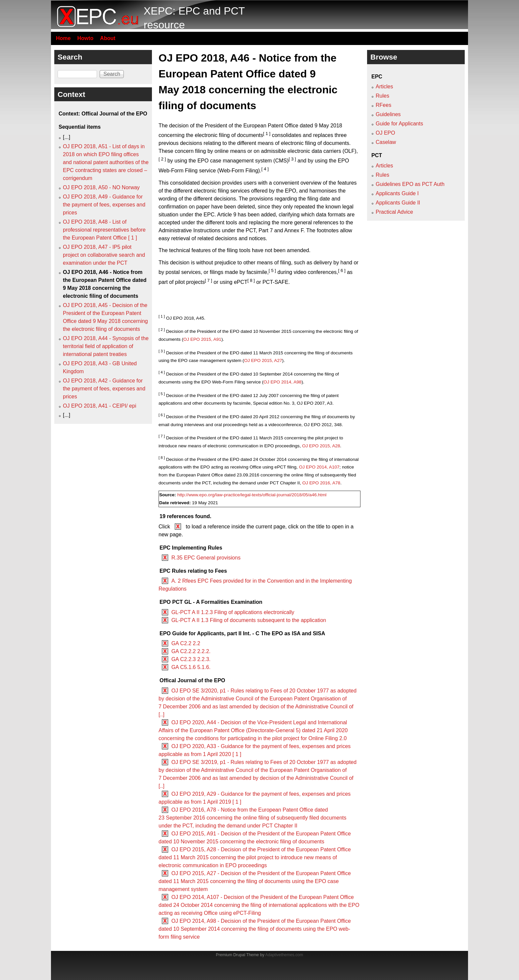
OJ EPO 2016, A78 (321, 483)
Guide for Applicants (399, 124)
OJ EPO (385, 133)
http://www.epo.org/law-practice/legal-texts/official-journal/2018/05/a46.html (252, 495)
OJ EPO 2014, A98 (283, 382)
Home (63, 38)
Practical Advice (394, 212)
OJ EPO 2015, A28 (321, 446)
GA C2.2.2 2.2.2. (191, 651)
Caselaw (386, 142)
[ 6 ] (342, 270)
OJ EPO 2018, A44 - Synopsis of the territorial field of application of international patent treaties (106, 346)
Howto (85, 38)
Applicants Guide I (397, 193)
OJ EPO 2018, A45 (185, 318)
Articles (384, 87)
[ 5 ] (272, 270)
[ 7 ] (209, 280)
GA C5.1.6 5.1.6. (191, 667)
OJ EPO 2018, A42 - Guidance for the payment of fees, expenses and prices (104, 389)
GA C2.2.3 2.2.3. (191, 659)
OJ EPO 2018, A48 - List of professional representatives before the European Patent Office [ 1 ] (104, 230)
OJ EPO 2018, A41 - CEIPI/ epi (99, 406)
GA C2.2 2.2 (186, 643)
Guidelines (388, 114)
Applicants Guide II (398, 203)
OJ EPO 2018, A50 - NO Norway (101, 187)
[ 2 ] (162, 159)
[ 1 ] (267, 134)
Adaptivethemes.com (284, 955)
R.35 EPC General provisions (206, 558)
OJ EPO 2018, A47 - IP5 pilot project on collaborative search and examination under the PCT (104, 255)
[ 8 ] (251, 280)
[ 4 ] (265, 169)
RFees (383, 105)
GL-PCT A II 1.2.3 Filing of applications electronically (233, 612)
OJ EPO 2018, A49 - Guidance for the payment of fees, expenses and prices (104, 205)
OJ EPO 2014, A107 (319, 467)
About (108, 38)
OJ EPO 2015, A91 (202, 339)
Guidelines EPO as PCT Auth (410, 184)
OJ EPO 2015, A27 (263, 360)
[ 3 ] (292, 159)
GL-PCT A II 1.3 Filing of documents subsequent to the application (249, 620)
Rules (382, 96)
